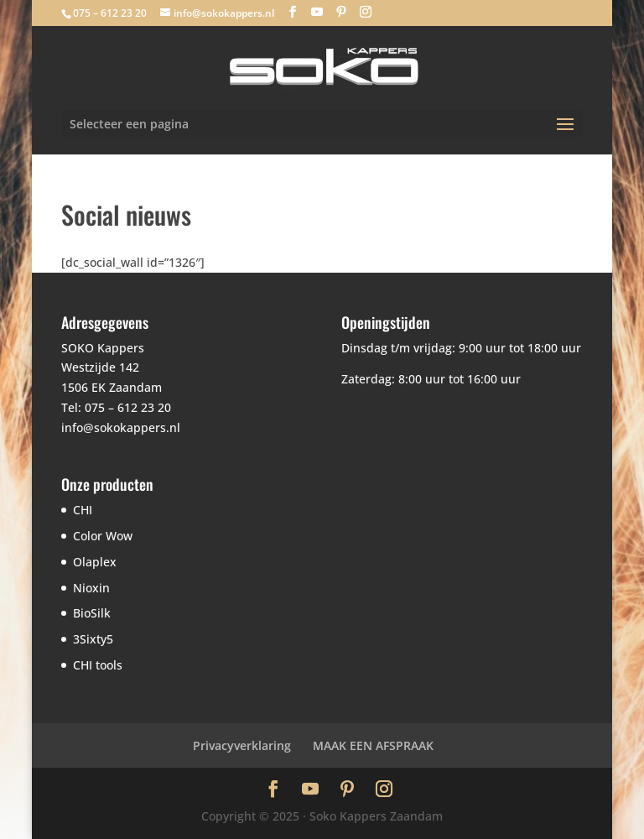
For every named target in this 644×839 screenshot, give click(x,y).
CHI (83, 510)
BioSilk (92, 613)
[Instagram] (366, 12)
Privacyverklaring (242, 745)
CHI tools (98, 665)
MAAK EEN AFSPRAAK (373, 745)
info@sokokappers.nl (121, 427)
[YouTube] (317, 12)
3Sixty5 (93, 639)
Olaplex (95, 562)
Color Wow (103, 536)
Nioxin (91, 588)
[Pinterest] (341, 12)
